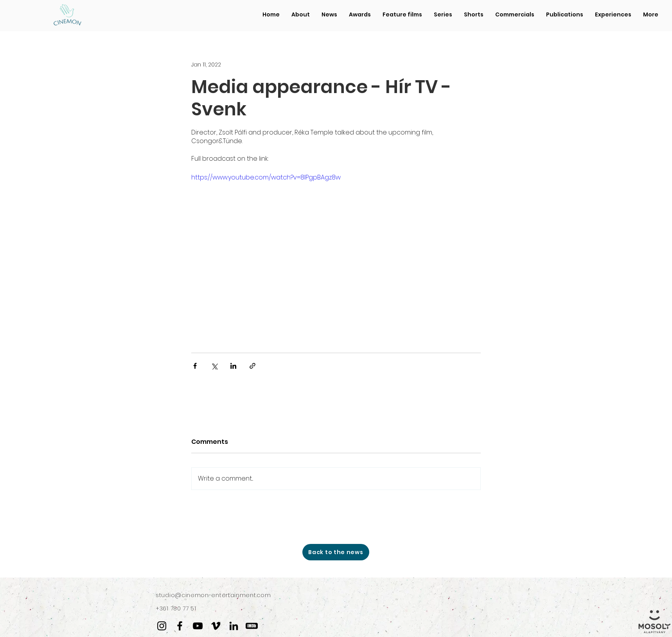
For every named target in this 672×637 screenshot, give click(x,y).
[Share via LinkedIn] (233, 366)
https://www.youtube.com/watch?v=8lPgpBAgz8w (266, 177)
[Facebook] (180, 626)
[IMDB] (252, 626)
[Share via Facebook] (195, 366)
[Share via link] (252, 366)
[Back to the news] (336, 552)
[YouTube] (198, 626)
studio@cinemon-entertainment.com (213, 595)
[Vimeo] (216, 626)
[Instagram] (162, 626)
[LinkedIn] (234, 626)
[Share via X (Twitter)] (214, 366)
